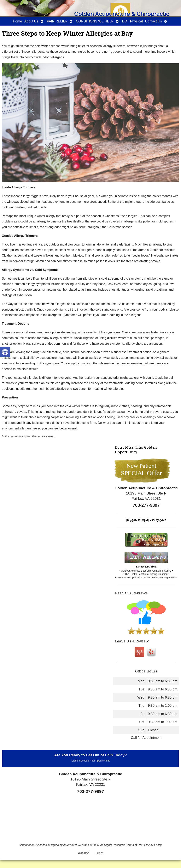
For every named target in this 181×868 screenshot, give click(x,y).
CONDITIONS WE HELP (95, 21)
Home (18, 21)
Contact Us (153, 21)
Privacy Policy (153, 845)
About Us (31, 21)
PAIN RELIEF (57, 21)
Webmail (83, 853)
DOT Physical (132, 21)
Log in (99, 853)
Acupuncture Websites (33, 845)
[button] (5, 352)
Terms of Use (134, 845)
